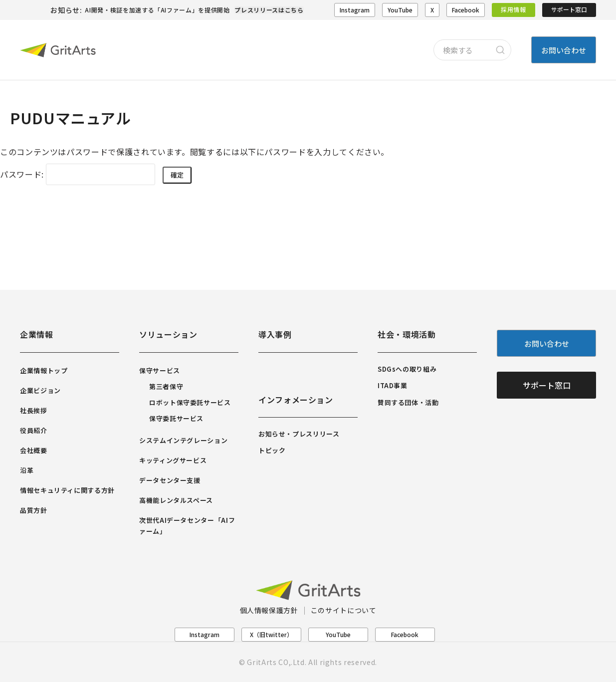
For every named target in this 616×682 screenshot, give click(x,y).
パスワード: (78, 174)
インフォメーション (296, 400)
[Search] (500, 50)
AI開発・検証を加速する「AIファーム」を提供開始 (157, 10)
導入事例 (275, 334)
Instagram (355, 10)
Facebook (466, 10)
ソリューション (168, 334)
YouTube (400, 10)
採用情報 (513, 9)
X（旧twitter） (271, 634)
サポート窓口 (569, 9)
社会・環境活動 (407, 334)
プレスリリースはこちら (269, 10)
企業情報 (37, 334)
